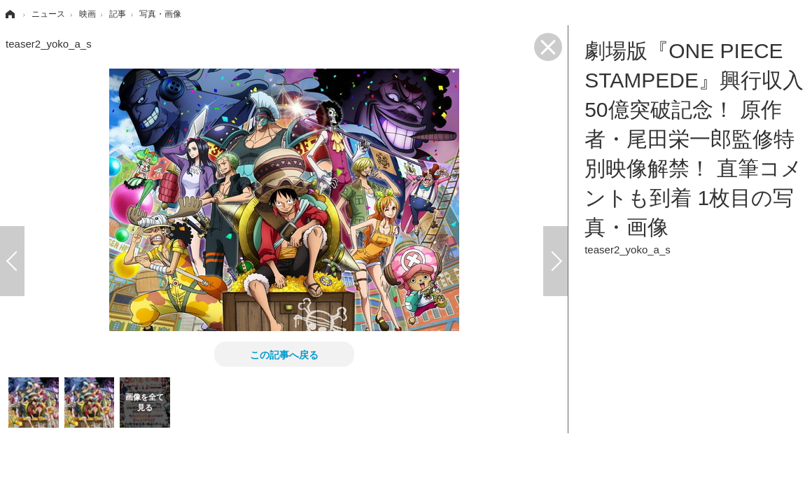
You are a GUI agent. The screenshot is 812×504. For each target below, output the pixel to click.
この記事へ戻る (284, 354)
